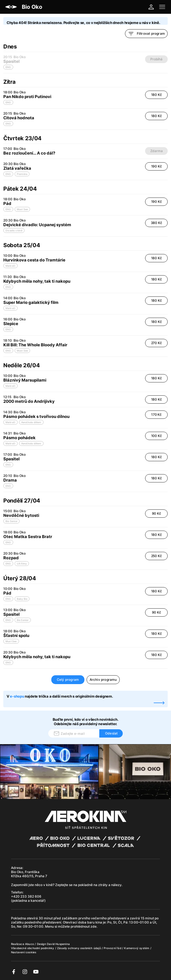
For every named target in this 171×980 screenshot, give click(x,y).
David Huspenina (58, 944)
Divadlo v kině (14, 230)
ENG (8, 102)
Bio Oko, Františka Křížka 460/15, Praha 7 (29, 874)
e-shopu (17, 696)
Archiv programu (103, 680)
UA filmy (22, 564)
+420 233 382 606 (26, 896)
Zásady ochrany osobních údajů (79, 948)
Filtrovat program (146, 34)
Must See (22, 209)
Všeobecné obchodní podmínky (33, 948)
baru (91, 922)
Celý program (68, 680)
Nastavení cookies (24, 952)
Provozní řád (113, 948)
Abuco (30, 944)
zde (93, 926)
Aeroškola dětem (31, 422)
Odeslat (111, 733)
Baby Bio (22, 599)
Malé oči (10, 266)
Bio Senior (11, 521)
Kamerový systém (137, 948)
